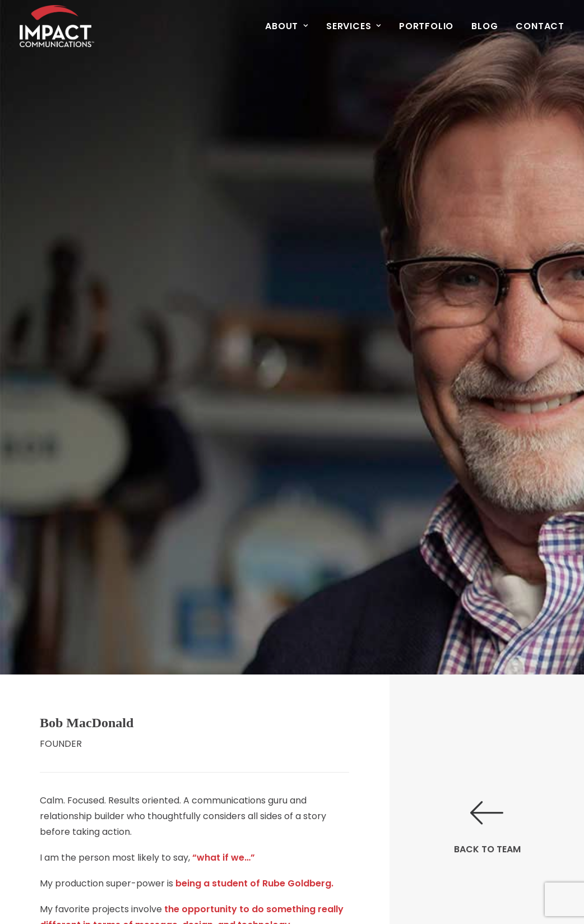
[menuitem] (291, 26)
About (287, 26)
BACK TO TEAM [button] (487, 822)
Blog (485, 26)
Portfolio (426, 26)
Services (354, 26)
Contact (540, 26)
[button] (487, 798)
